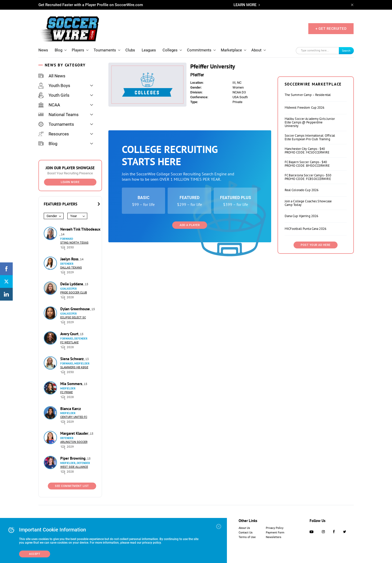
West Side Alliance (74, 467)
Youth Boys (54, 86)
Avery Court (70, 334)
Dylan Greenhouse (76, 309)
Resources (54, 134)
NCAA (49, 105)
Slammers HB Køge (74, 367)
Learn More (70, 182)
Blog (59, 50)
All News (52, 76)
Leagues (149, 50)
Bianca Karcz (71, 409)
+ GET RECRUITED (331, 29)
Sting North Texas (74, 243)
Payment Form (275, 533)
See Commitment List (72, 486)
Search (346, 51)
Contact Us (246, 533)
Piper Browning (73, 458)
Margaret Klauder (75, 433)
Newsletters (274, 537)
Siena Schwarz (72, 359)
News (43, 50)
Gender (52, 216)
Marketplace (231, 50)
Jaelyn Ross (70, 259)
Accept (35, 554)
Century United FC (74, 417)
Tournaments (105, 50)
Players (78, 50)
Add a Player (190, 225)
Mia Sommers (72, 384)
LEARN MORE (245, 5)
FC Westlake (69, 342)
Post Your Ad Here (316, 245)
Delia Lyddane (72, 284)
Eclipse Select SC (73, 318)
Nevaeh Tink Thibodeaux (80, 229)
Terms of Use (247, 537)
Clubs (130, 50)
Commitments (199, 50)
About (256, 50)
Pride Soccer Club (74, 293)
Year (74, 216)
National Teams (59, 115)
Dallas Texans (71, 268)
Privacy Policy (275, 528)
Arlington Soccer (74, 442)
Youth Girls (54, 95)
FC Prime (67, 392)
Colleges (170, 50)
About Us (244, 528)
